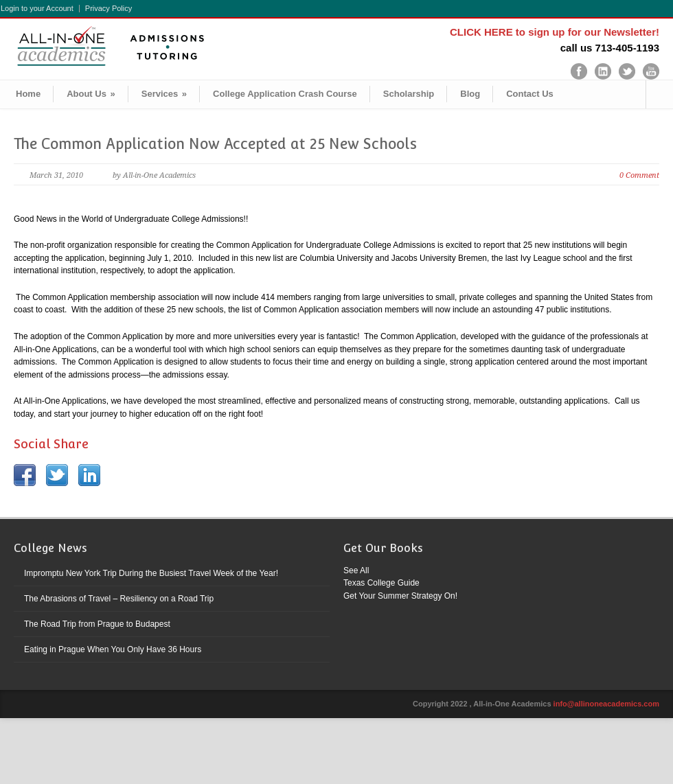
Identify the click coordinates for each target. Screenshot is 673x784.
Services (164, 94)
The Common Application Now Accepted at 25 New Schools (215, 144)
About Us (91, 94)
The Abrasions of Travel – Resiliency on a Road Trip (119, 599)
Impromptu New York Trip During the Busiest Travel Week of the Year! (151, 573)
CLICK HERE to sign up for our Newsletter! (555, 32)
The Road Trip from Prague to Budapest (97, 624)
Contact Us (530, 94)
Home (28, 94)
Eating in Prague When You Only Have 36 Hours (113, 649)
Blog (470, 94)
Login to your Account (37, 9)
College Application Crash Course (285, 94)
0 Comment (639, 175)
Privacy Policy (109, 9)
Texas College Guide (381, 583)
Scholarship (409, 94)
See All (356, 570)
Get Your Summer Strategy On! (400, 596)
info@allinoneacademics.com (606, 704)
